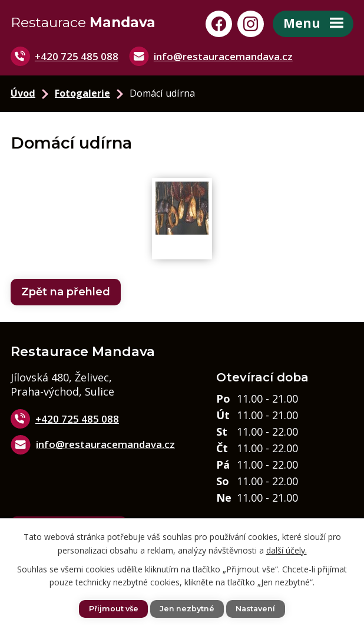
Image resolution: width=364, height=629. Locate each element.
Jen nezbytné (187, 609)
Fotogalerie (82, 94)
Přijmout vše (114, 609)
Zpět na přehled (66, 292)
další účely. (287, 550)
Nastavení (255, 609)
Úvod (23, 94)
